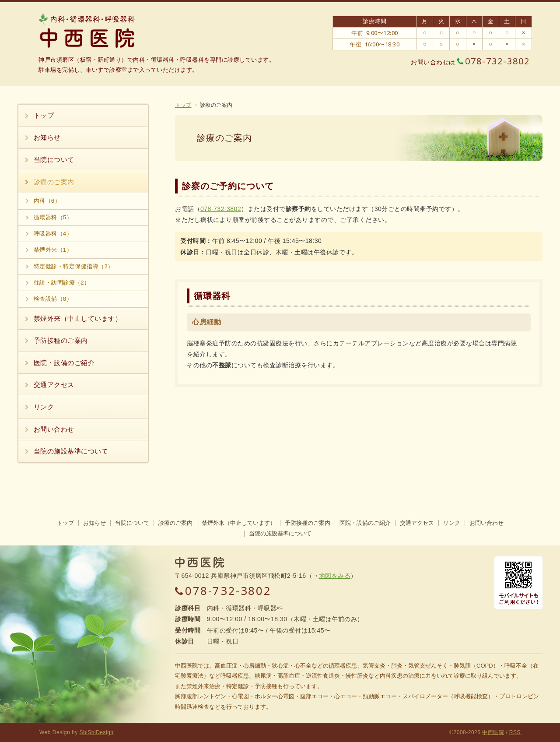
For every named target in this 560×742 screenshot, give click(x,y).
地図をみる (335, 576)
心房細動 (206, 322)
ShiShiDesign (97, 732)
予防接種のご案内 (61, 340)
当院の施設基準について (71, 451)
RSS (515, 732)
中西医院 (493, 732)
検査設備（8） (53, 299)
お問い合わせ (54, 429)
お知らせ (47, 137)
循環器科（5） (53, 218)
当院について (54, 160)
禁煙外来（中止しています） (78, 318)
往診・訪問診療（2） (62, 283)
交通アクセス (54, 385)
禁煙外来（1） (53, 250)
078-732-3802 (493, 61)
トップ (183, 105)
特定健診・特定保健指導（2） (74, 267)
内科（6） (47, 201)
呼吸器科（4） (53, 234)
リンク (44, 407)
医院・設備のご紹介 (64, 363)
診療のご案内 (54, 182)
